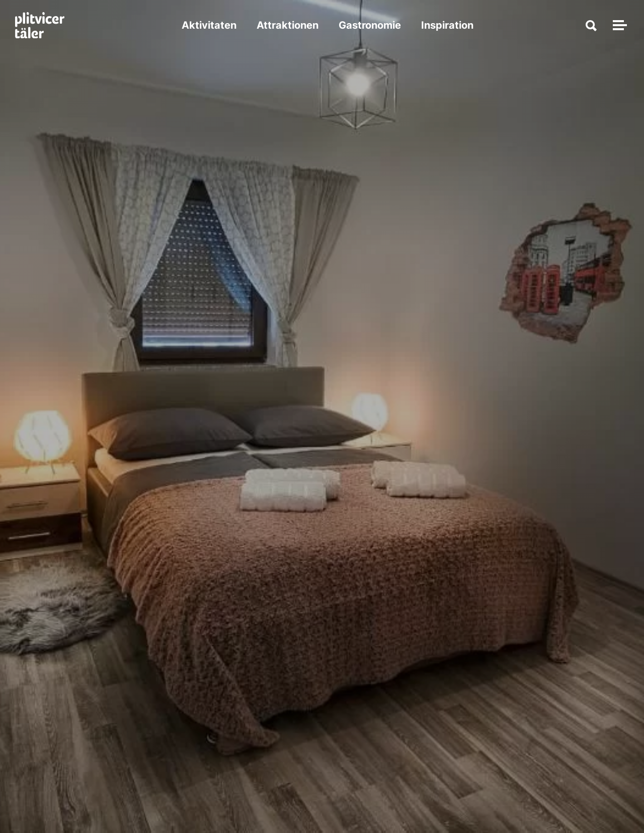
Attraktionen (288, 25)
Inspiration (447, 25)
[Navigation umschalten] (618, 25)
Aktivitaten (209, 25)
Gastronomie (370, 25)
